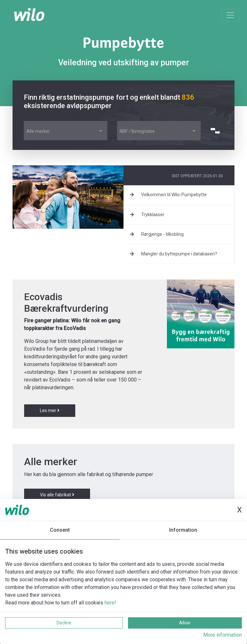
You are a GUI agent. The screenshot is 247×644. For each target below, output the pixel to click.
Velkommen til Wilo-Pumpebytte (168, 195)
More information (223, 635)
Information (183, 530)
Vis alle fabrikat (57, 495)
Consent (60, 530)
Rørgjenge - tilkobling (157, 234)
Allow (185, 623)
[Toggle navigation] (230, 15)
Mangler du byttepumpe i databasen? (174, 254)
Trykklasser (147, 215)
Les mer (50, 410)
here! (110, 603)
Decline (64, 623)
